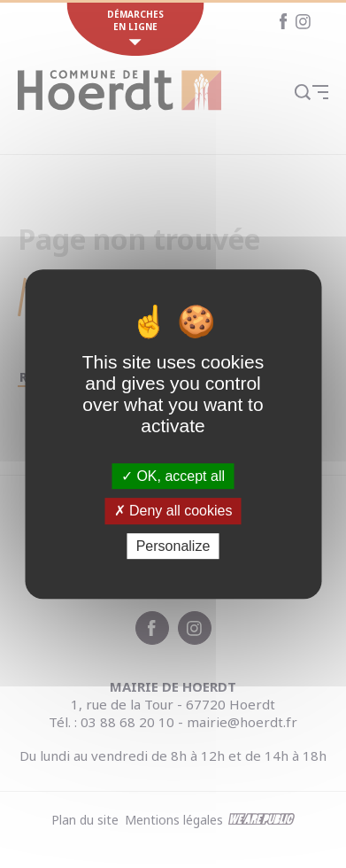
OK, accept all (173, 476)
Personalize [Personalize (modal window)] (173, 546)
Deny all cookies (173, 511)
